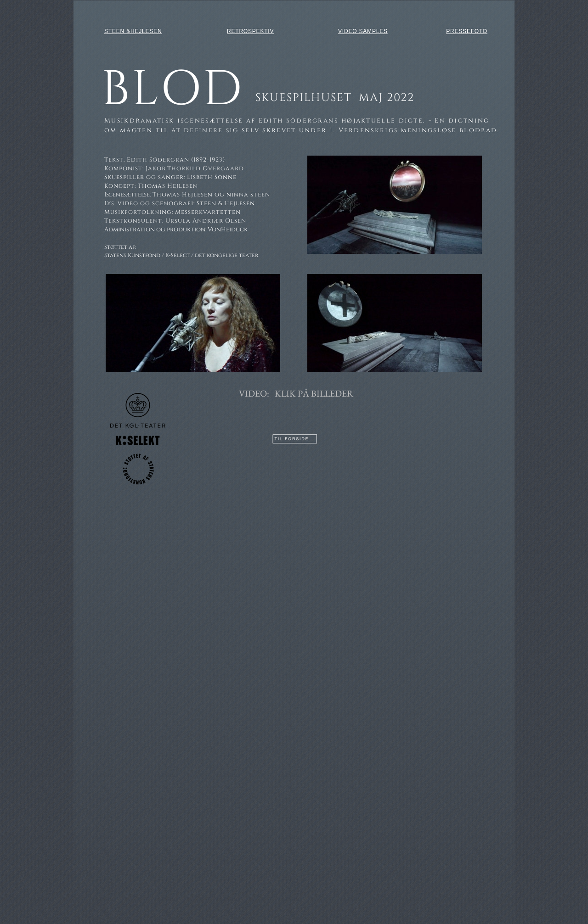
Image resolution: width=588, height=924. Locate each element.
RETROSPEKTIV (250, 31)
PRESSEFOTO (467, 31)
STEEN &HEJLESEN (133, 31)
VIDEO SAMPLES (363, 31)
